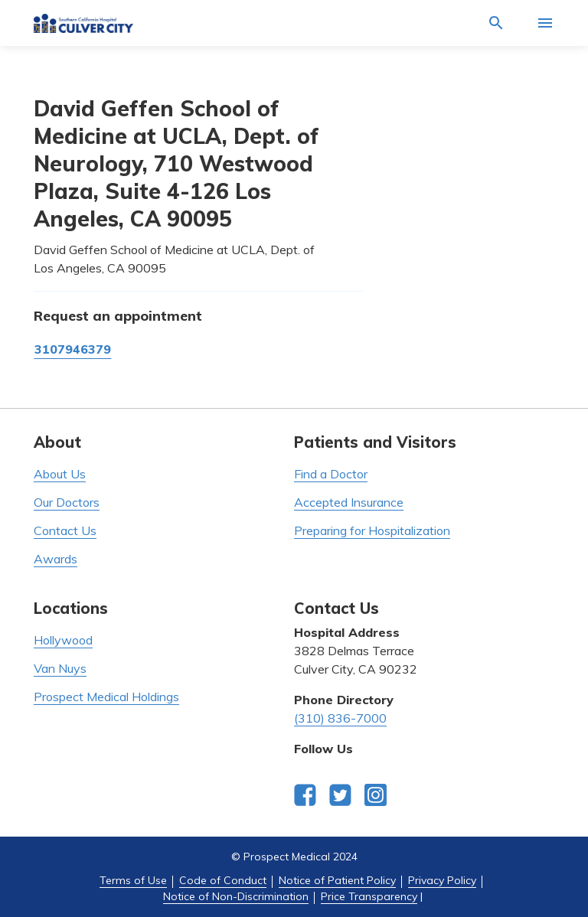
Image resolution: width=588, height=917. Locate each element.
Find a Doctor (331, 474)
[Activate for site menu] (545, 23)
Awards (56, 559)
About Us (60, 474)
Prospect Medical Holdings (106, 697)
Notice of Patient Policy (337, 880)
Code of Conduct (223, 880)
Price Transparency (369, 896)
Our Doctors (67, 502)
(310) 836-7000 (340, 718)
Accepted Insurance (349, 502)
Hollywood (63, 640)
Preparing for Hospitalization (372, 530)
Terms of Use (133, 880)
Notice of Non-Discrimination (236, 896)
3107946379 (73, 349)
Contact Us (65, 530)
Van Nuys (60, 668)
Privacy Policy (442, 880)
